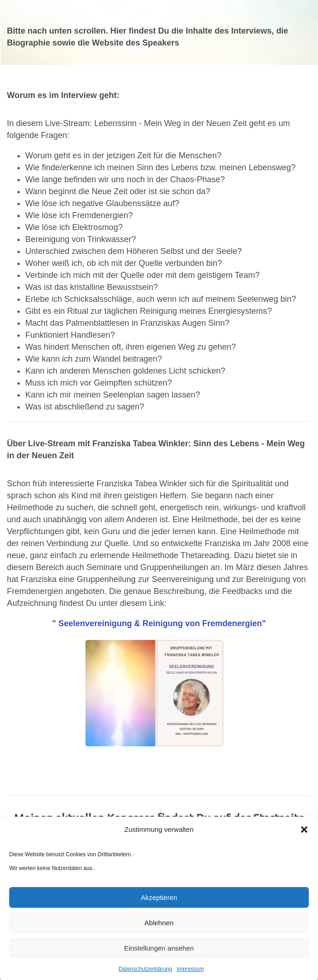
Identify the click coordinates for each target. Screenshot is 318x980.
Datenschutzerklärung (145, 974)
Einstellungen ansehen (159, 953)
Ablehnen (159, 927)
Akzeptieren (159, 902)
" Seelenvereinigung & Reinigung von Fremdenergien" (159, 623)
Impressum (190, 974)
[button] (304, 834)
